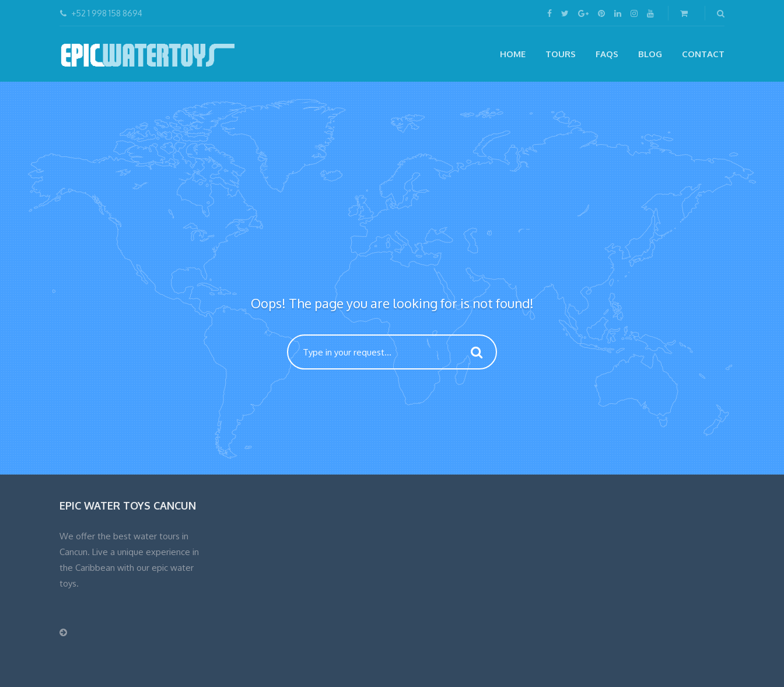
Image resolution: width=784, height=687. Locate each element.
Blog (650, 54)
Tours (561, 54)
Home (513, 54)
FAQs (607, 54)
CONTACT (703, 54)
